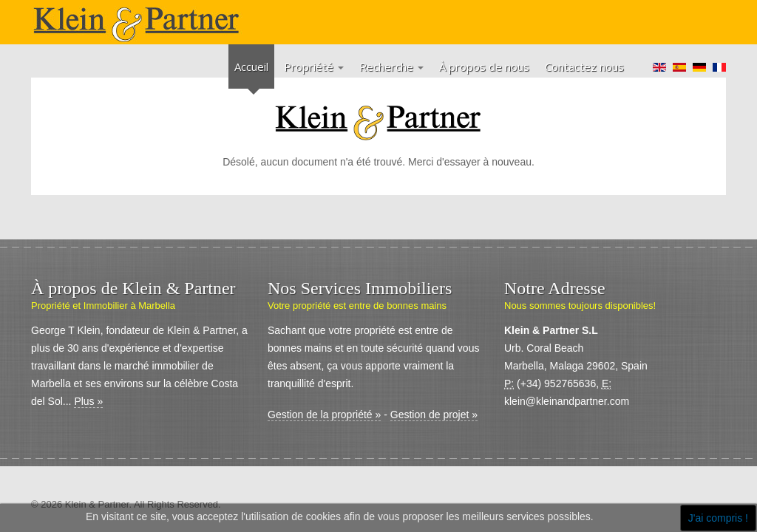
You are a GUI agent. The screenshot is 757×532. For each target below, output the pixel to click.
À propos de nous (484, 66)
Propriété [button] (314, 66)
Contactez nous (584, 66)
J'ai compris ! (718, 518)
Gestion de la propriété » (324, 415)
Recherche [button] (391, 66)
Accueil (251, 66)
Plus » (88, 401)
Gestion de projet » (434, 415)
